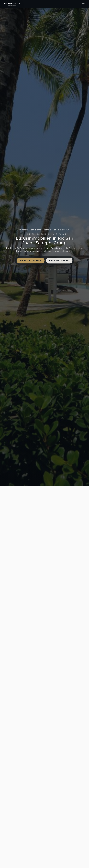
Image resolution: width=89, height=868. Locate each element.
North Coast (50, 230)
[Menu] (83, 4)
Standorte (36, 230)
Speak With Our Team (31, 260)
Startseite (24, 230)
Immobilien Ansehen (59, 260)
